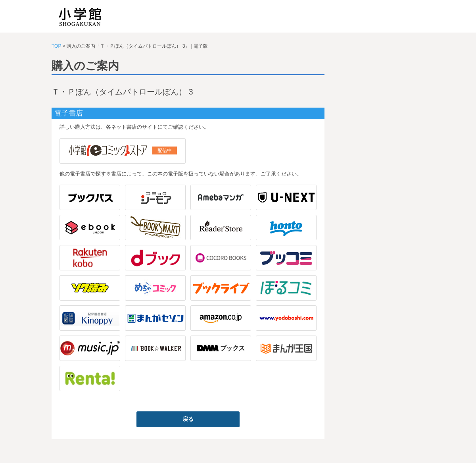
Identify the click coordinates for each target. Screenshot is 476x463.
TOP (56, 46)
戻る (188, 419)
